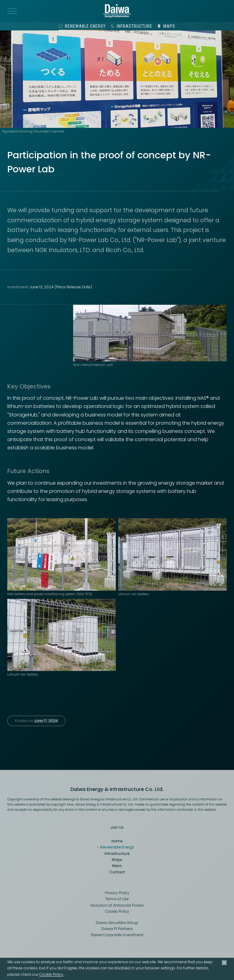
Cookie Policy (51, 974)
